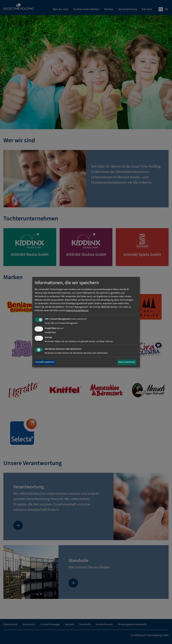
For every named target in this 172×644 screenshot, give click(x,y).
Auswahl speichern (45, 362)
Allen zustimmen (127, 362)
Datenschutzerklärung (77, 311)
